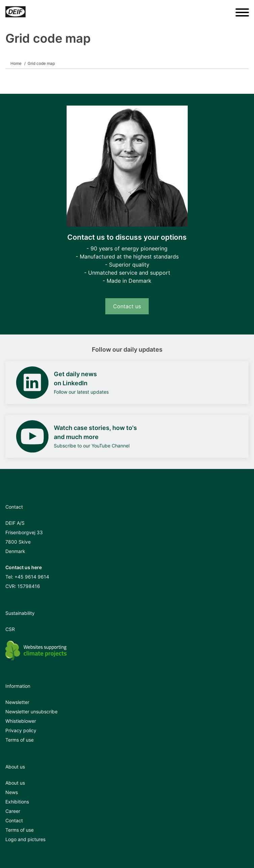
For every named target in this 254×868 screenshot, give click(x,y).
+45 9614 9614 (32, 577)
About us (15, 783)
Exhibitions (17, 802)
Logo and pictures (25, 839)
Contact (14, 820)
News (12, 792)
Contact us (127, 306)
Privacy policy (21, 730)
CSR (10, 629)
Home (16, 63)
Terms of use (20, 740)
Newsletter (17, 702)
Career (13, 811)
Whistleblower (21, 721)
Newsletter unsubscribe (31, 712)
